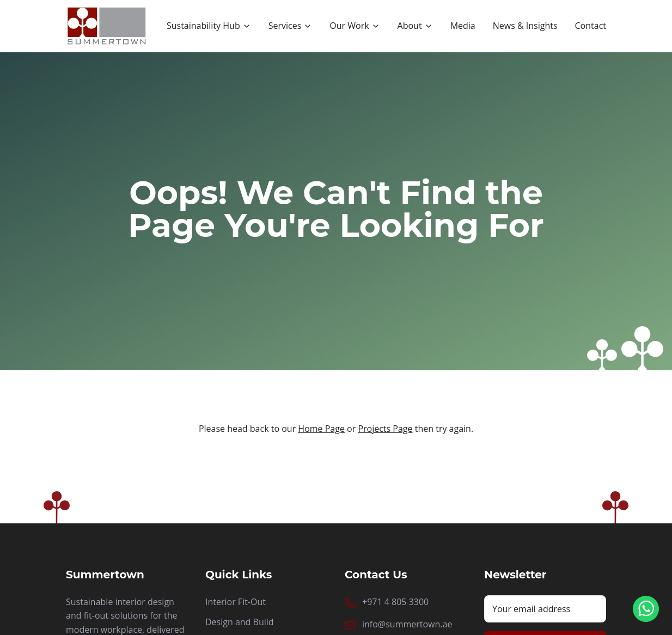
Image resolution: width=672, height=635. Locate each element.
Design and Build (240, 622)
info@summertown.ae (407, 624)
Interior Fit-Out (236, 602)
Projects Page (385, 429)
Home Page (321, 429)
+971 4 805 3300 (395, 602)
